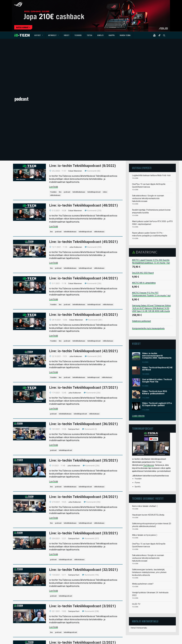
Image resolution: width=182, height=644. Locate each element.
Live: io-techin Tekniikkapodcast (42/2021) (83, 287)
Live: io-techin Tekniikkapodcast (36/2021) (83, 359)
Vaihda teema (125, 35)
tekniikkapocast (93, 313)
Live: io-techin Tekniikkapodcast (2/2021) (82, 578)
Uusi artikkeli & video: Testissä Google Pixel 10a (157, 316)
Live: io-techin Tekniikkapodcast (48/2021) (83, 141)
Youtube (53, 128)
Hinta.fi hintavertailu (139, 563)
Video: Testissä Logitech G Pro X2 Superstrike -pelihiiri (157, 340)
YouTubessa (149, 401)
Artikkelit (53, 35)
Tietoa (89, 35)
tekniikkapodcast (94, 128)
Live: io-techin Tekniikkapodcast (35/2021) (83, 396)
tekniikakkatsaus (65, 349)
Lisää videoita (138, 351)
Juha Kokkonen (76, 183)
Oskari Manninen (75, 106)
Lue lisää (54, 122)
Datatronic (145, 188)
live (60, 128)
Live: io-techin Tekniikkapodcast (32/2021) (83, 505)
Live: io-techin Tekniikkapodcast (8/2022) (82, 101)
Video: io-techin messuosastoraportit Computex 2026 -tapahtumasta (157, 291)
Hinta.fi (100, 35)
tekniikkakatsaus (79, 128)
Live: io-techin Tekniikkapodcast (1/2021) (82, 615)
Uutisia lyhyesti (142, 103)
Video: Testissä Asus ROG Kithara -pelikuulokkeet (155, 328)
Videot (67, 35)
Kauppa (112, 35)
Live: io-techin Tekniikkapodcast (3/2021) (82, 542)
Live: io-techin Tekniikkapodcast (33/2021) (83, 469)
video (105, 128)
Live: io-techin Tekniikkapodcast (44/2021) (83, 214)
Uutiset (39, 35)
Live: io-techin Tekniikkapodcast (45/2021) (83, 177)
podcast (67, 128)
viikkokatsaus (55, 131)
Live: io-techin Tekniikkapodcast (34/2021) (83, 432)
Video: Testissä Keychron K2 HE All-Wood (157, 304)
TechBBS (78, 35)
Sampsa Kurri (74, 365)
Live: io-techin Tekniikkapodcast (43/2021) (83, 250)
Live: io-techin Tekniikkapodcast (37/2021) (83, 323)
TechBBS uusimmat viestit (148, 434)
